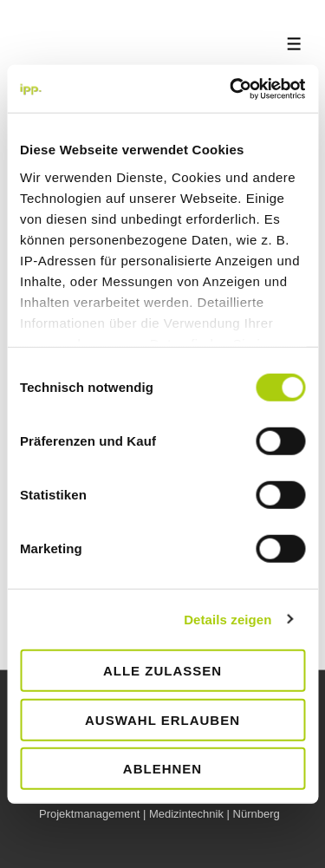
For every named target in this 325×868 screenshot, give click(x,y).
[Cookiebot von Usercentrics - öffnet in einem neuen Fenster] (231, 88)
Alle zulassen (162, 671)
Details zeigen (227, 619)
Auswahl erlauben (162, 719)
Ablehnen (162, 769)
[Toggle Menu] (294, 44)
